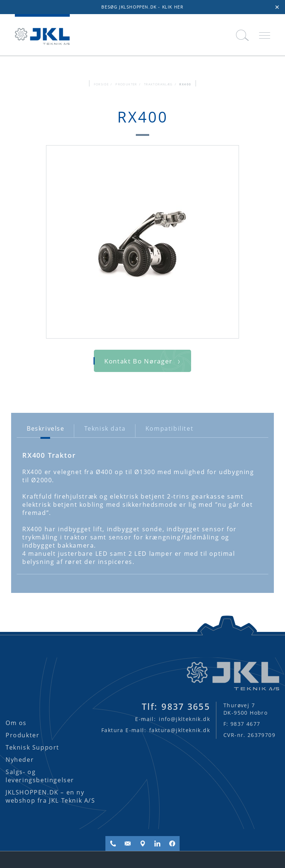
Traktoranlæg (158, 84)
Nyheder (20, 760)
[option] (142, 242)
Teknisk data (105, 428)
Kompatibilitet (169, 428)
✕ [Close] (277, 7)
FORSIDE (101, 84)
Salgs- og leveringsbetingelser (40, 776)
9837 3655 (176, 707)
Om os (16, 723)
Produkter (126, 84)
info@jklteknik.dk (173, 719)
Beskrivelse (46, 428)
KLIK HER (173, 7)
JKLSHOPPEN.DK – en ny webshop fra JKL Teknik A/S (50, 796)
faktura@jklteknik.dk (156, 730)
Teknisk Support (32, 747)
